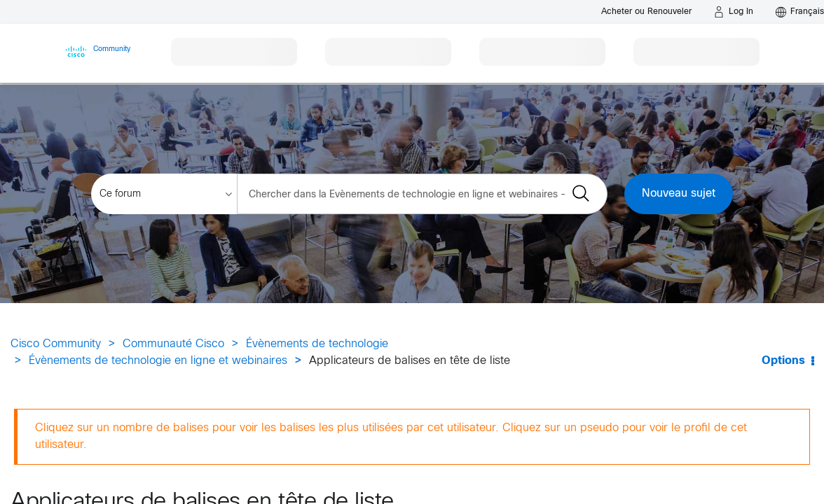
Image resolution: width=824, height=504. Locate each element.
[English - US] (800, 12)
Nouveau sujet (679, 194)
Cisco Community (56, 344)
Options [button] (783, 361)
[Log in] (734, 12)
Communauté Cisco (173, 344)
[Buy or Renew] (646, 12)
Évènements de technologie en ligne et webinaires (158, 361)
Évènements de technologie (317, 344)
